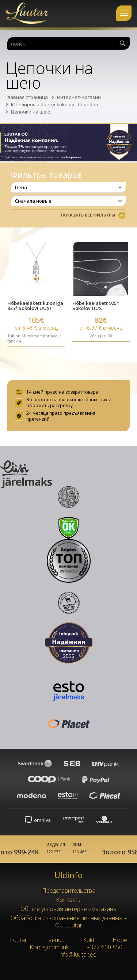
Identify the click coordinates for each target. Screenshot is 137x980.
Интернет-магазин (79, 97)
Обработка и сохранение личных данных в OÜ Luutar (69, 922)
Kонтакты (69, 900)
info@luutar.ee (77, 954)
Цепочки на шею (31, 112)
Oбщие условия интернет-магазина (68, 909)
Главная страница (27, 97)
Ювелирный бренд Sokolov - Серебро (55, 104)
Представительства (69, 891)
